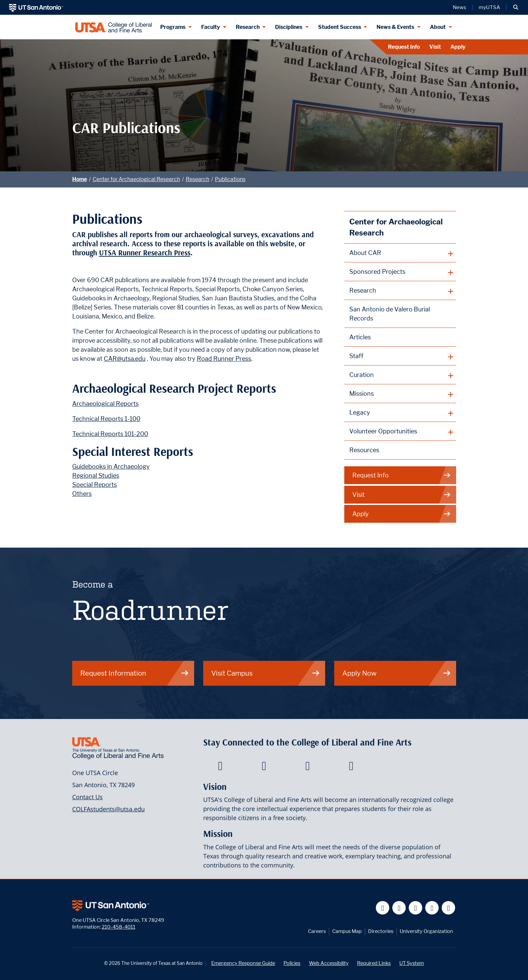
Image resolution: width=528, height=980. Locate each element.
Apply (458, 47)
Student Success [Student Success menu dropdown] (340, 27)
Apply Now (397, 673)
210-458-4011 (119, 927)
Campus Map (347, 931)
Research (197, 179)
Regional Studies (96, 476)
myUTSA (489, 7)
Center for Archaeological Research (136, 179)
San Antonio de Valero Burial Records (390, 314)
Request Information (135, 673)
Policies (292, 963)
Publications (230, 179)
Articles (360, 337)
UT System (412, 963)
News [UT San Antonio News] (459, 7)
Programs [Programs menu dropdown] (173, 27)
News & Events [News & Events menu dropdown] (395, 27)
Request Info (404, 47)
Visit (435, 47)
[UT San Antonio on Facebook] (383, 908)
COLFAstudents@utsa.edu (108, 809)
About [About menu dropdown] (438, 27)
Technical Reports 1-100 (106, 419)
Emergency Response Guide (243, 963)
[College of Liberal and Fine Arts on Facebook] (220, 768)
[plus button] (400, 253)
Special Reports (95, 485)
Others (82, 494)
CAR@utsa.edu (125, 359)
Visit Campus (266, 673)
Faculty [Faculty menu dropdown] (211, 27)
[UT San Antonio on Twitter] (399, 908)
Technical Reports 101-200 (110, 434)
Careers (317, 931)
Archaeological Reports (105, 404)
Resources (364, 450)
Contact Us (87, 797)
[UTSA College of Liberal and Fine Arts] (114, 27)
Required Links (374, 963)
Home (80, 179)
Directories (381, 931)
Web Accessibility (329, 963)
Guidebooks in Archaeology (111, 466)
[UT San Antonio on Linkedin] (432, 908)
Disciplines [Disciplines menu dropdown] (289, 27)
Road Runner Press (224, 359)
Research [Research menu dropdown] (248, 27)
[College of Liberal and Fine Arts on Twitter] (264, 768)
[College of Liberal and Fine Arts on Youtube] (307, 768)
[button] (516, 7)
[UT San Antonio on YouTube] (416, 908)
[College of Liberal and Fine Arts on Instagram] (351, 768)
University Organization (426, 931)
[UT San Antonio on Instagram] (449, 908)
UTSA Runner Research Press (145, 253)
